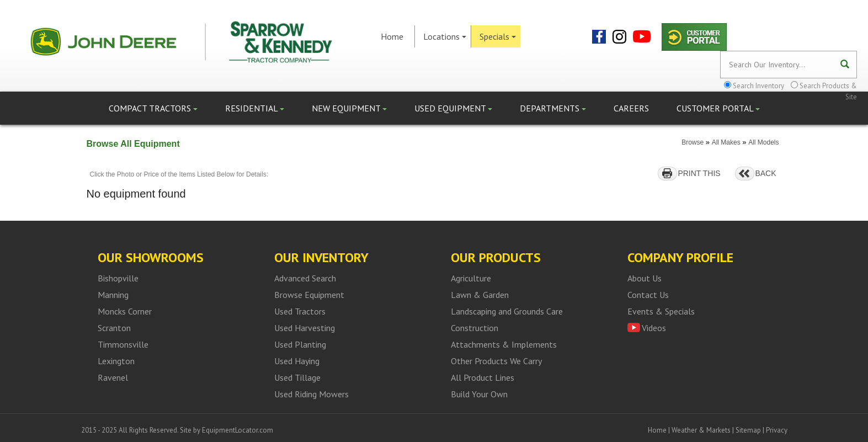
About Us (645, 278)
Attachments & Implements (504, 344)
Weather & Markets (701, 430)
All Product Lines (483, 377)
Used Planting (300, 344)
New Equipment (349, 108)
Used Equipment (453, 108)
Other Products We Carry (496, 361)
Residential (255, 108)
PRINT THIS (699, 173)
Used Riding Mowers (311, 394)
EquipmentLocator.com (238, 430)
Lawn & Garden (480, 295)
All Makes (726, 142)
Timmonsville (123, 344)
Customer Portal (718, 108)
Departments (553, 108)
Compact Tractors (153, 108)
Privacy (777, 430)
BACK (765, 173)
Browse (693, 142)
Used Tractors (300, 311)
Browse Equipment (309, 295)
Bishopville (118, 278)
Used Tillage (297, 377)
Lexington (116, 361)
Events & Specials (661, 311)
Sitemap (748, 430)
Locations (445, 36)
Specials (498, 36)
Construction (475, 328)
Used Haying (297, 361)
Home (392, 36)
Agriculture (471, 278)
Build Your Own (479, 394)
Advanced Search (305, 278)
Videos (654, 328)
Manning (113, 295)
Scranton (114, 328)
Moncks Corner (125, 311)
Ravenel (113, 377)
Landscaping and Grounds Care (507, 311)
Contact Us (648, 295)
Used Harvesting (305, 328)
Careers (631, 108)
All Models (763, 142)
